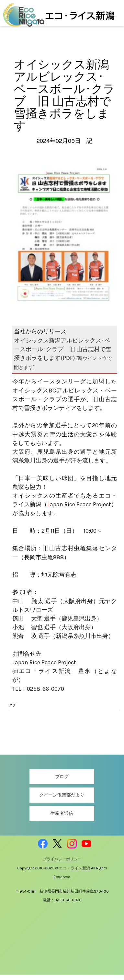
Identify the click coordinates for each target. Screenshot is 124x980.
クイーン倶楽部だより (62, 795)
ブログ (62, 777)
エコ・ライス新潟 (75, 868)
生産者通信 (62, 813)
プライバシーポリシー (62, 859)
